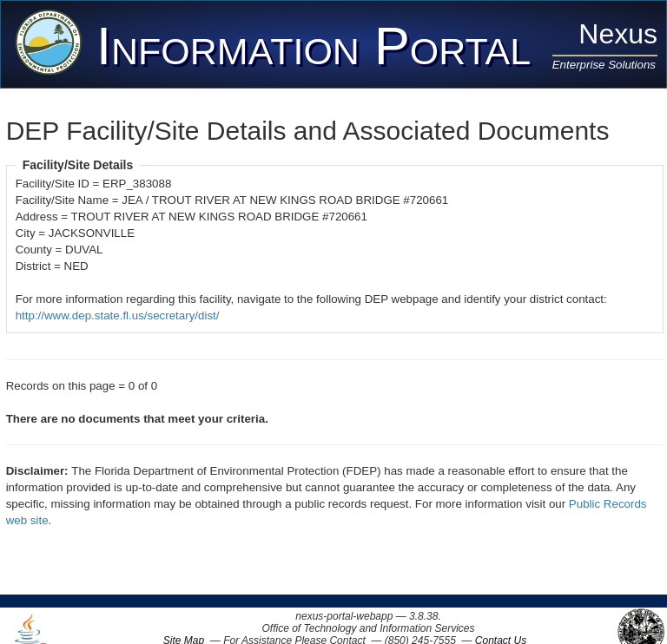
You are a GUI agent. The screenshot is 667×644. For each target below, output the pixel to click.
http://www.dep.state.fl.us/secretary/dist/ (118, 315)
